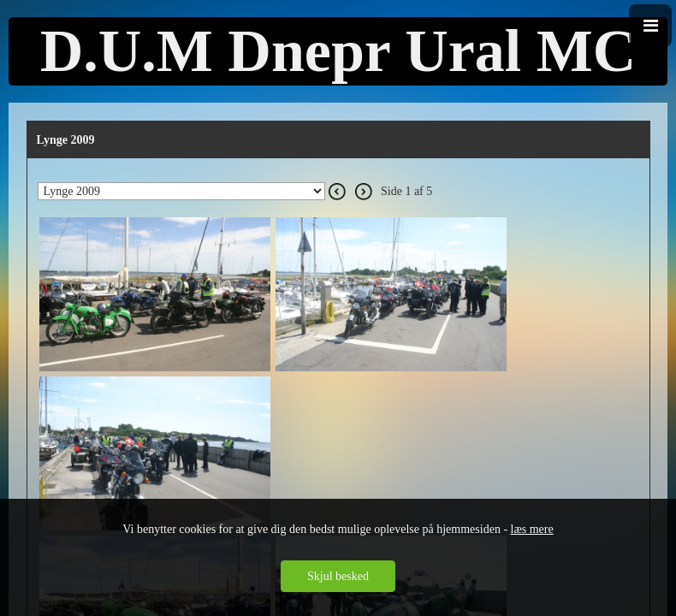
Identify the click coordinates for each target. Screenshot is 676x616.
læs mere (532, 529)
